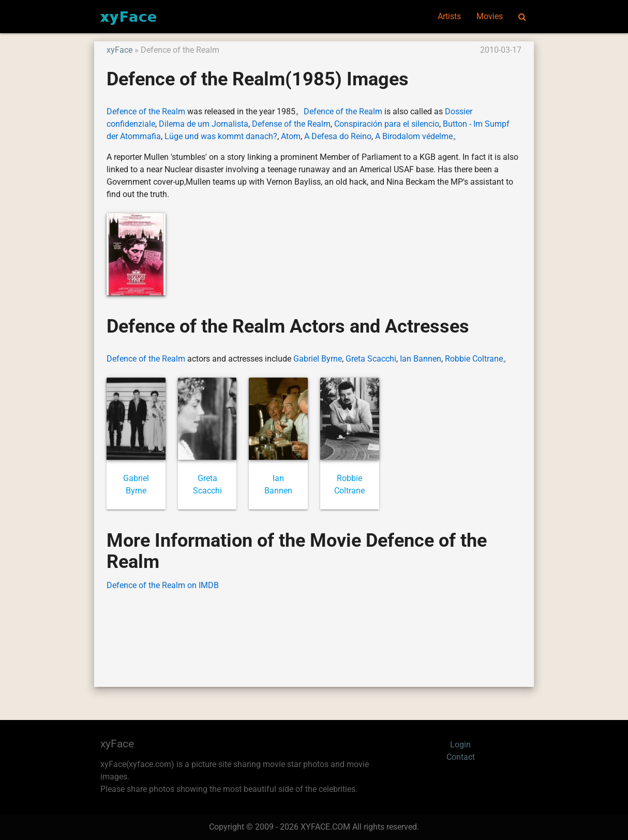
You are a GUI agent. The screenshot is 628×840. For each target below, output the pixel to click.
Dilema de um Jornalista (204, 124)
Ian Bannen (421, 359)
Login (460, 745)
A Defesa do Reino (338, 136)
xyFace (119, 50)
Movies (490, 16)
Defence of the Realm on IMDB (163, 585)
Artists (449, 16)
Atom (291, 136)
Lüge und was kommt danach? (221, 136)
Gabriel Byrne (318, 359)
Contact (461, 757)
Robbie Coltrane (474, 359)
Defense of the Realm (291, 124)
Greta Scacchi (371, 359)
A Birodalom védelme (414, 136)
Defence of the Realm (146, 111)
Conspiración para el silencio (387, 124)
